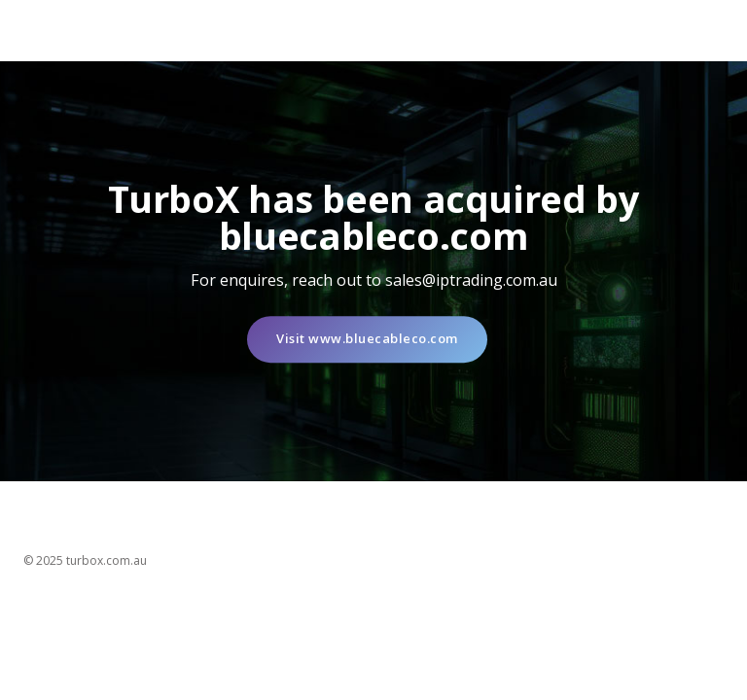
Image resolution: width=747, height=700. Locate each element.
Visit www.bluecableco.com (367, 339)
